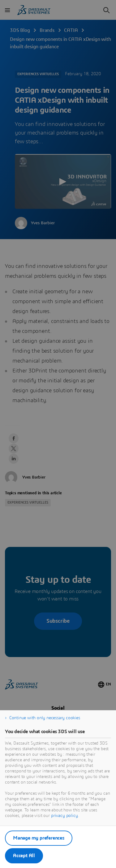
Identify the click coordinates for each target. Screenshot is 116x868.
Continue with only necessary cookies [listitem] (45, 718)
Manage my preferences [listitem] (39, 838)
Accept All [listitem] (24, 856)
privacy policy (64, 816)
